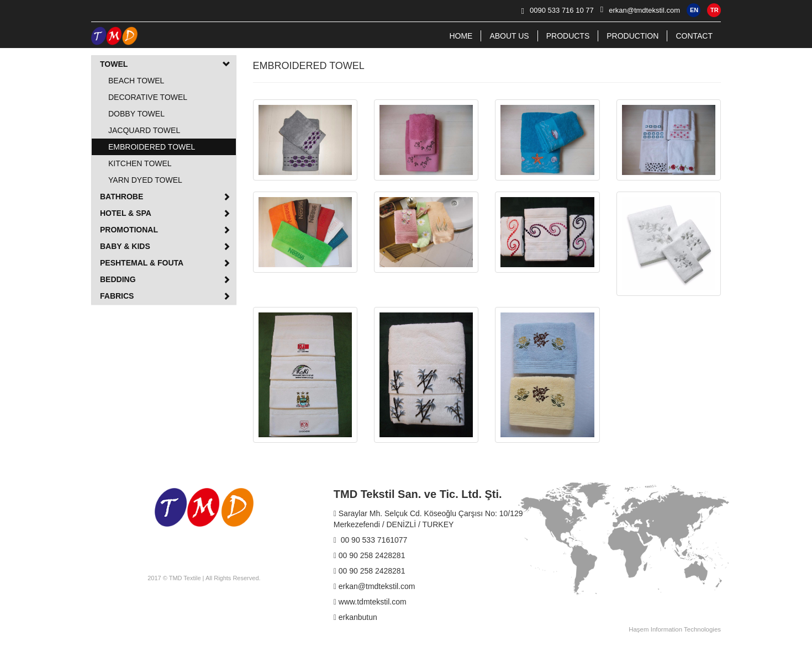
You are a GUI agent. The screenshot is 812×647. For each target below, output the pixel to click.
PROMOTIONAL (165, 230)
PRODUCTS (568, 36)
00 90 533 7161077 (371, 540)
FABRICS (165, 296)
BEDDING (165, 279)
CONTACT (694, 36)
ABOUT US (509, 36)
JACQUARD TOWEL (144, 130)
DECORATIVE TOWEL (148, 97)
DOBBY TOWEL (136, 114)
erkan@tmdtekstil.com (375, 586)
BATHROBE (165, 197)
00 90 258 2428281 (370, 555)
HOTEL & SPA (165, 213)
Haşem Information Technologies (675, 629)
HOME (461, 36)
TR (715, 10)
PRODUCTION (632, 36)
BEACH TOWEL (136, 81)
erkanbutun (355, 617)
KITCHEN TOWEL (140, 163)
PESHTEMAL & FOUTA (165, 263)
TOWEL (165, 64)
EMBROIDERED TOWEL (152, 147)
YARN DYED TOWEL (145, 180)
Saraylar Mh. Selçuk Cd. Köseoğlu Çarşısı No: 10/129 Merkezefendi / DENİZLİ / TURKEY (428, 519)
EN (694, 10)
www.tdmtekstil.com (370, 602)
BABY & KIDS (165, 246)
